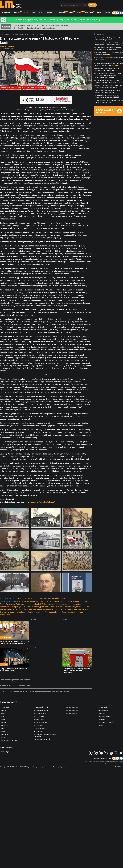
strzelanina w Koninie (67, 607)
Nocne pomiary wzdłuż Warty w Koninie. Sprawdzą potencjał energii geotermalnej (77, 670)
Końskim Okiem (39, 719)
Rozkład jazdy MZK (72, 707)
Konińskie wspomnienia (41, 710)
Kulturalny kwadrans (40, 722)
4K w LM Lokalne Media (41, 707)
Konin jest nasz (38, 725)
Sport (26, 13)
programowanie (109, 767)
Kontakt (101, 725)
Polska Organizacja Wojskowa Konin (15, 604)
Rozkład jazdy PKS (72, 710)
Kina (34, 13)
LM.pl (1, 34)
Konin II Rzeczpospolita (65, 612)
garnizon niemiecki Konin (67, 609)
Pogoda (50, 13)
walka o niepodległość (9, 609)
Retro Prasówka (39, 716)
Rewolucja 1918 (84, 609)
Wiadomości (6, 13)
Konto (107, 13)
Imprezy (17, 13)
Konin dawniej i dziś (40, 713)
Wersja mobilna (103, 707)
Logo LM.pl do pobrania (106, 722)
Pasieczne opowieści (40, 728)
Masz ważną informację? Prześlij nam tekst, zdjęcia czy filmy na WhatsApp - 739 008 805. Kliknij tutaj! (55, 20)
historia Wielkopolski (30, 612)
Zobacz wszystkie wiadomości (115, 34)
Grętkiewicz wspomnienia (10, 612)
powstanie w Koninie (49, 607)
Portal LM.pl (4, 752)
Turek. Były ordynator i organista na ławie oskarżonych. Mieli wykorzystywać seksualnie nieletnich (108, 76)
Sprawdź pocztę (103, 710)
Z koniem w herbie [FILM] (42, 739)
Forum (99, 13)
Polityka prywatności (105, 716)
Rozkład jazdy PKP (72, 713)
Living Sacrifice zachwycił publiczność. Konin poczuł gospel (35, 28)
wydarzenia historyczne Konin (60, 604)
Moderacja (102, 713)
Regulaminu (63, 767)
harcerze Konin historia (46, 609)
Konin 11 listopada (47, 612)
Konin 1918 (84, 601)
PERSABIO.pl (119, 767)
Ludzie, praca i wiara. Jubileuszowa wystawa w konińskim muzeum (42, 598)
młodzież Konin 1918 (28, 609)
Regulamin (102, 719)
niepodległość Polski (39, 604)
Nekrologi (89, 13)
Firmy (79, 13)
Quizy (41, 13)
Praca (71, 13)
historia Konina (73, 601)
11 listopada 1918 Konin (28, 601)
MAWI (9, 615)
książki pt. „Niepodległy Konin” (42, 502)
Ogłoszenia (61, 13)
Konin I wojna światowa (30, 607)
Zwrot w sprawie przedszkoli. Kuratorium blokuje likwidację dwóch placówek (41, 25)
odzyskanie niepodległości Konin (52, 601)
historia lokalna (83, 607)
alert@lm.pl (64, 691)
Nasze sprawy (38, 731)
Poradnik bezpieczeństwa (9, 740)
